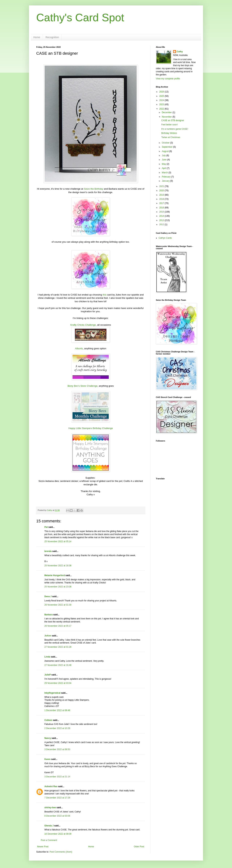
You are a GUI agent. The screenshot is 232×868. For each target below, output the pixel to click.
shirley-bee (50, 808)
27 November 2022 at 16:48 (58, 665)
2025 (162, 96)
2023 (162, 104)
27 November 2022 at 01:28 (58, 647)
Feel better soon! (169, 125)
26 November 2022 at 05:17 (58, 626)
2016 (162, 208)
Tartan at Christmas (171, 137)
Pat (46, 527)
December (167, 112)
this (104, 295)
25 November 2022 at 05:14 (58, 541)
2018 (162, 199)
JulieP (48, 675)
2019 (162, 195)
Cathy (180, 52)
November (167, 117)
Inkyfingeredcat (52, 693)
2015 (162, 212)
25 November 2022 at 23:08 (58, 587)
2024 (162, 100)
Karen (47, 759)
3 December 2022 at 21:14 (57, 777)
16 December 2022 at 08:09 (58, 834)
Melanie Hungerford (55, 575)
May (164, 164)
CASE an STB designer (173, 120)
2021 (162, 186)
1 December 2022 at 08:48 (57, 710)
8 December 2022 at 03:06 (57, 816)
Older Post (139, 847)
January (166, 181)
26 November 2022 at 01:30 (58, 605)
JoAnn (48, 636)
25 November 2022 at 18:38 (58, 566)
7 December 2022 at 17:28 (57, 798)
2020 (162, 191)
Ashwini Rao (51, 786)
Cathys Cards (165, 238)
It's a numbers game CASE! (175, 129)
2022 (162, 109)
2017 (162, 203)
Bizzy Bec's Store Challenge (83, 386)
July (164, 155)
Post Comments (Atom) (61, 852)
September (167, 147)
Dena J (48, 596)
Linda (47, 657)
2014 (162, 216)
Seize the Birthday (93, 189)
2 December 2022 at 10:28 (57, 728)
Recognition (52, 37)
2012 (162, 224)
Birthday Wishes (169, 133)
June (164, 160)
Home (37, 37)
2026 (162, 92)
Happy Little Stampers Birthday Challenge (91, 428)
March (165, 173)
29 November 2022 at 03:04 (58, 683)
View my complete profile (168, 79)
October (166, 143)
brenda (48, 551)
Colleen (48, 720)
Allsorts (79, 348)
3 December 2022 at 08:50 (57, 749)
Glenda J (49, 826)
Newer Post (43, 847)
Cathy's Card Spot (80, 18)
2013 (162, 220)
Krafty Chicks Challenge (83, 325)
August (166, 151)
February (166, 177)
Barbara (48, 615)
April (164, 168)
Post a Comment (49, 840)
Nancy (48, 738)
